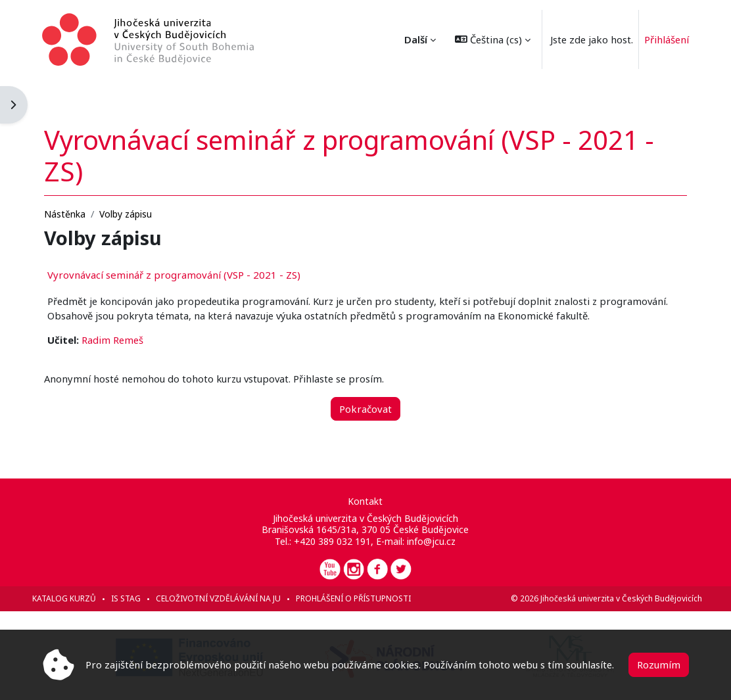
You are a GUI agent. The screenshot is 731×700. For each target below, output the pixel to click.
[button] (493, 39)
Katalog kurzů (77, 598)
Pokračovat (365, 397)
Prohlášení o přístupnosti (366, 598)
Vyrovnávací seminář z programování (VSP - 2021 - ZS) (187, 248)
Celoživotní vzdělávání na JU (231, 598)
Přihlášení (667, 39)
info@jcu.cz (432, 541)
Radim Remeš (126, 328)
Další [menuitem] (416, 39)
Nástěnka (78, 187)
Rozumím (659, 665)
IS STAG (139, 598)
